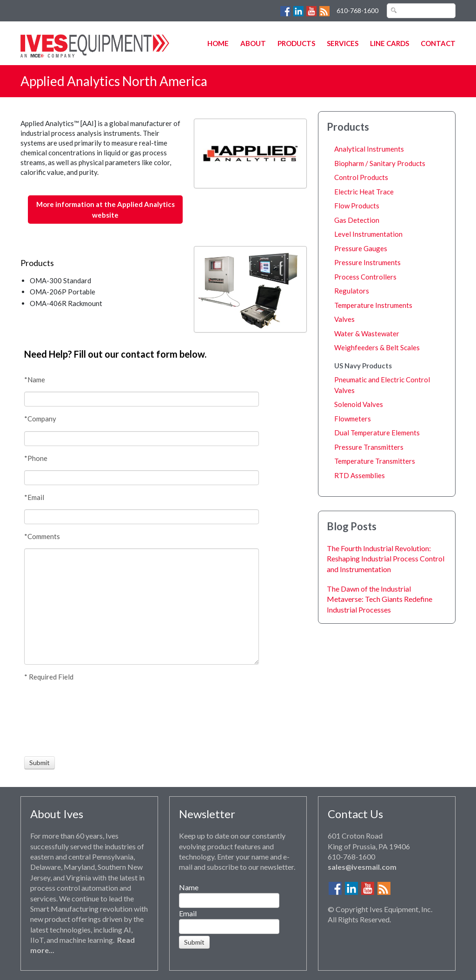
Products (296, 43)
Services (343, 43)
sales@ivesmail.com (362, 867)
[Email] (142, 517)
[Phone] (142, 478)
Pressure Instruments (367, 262)
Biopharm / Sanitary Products (380, 163)
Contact (438, 43)
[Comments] (142, 607)
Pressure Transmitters (369, 447)
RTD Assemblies (360, 475)
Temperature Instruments (373, 305)
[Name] (142, 399)
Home (218, 43)
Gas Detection (357, 220)
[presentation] (59, 719)
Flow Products (357, 206)
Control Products (361, 177)
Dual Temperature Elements (377, 433)
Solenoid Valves (359, 404)
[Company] (142, 439)
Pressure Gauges (361, 248)
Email (188, 913)
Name (189, 887)
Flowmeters (353, 419)
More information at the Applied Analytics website (106, 210)
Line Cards (390, 43)
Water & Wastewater (367, 333)
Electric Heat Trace (364, 192)
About (253, 43)
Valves (344, 319)
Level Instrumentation (368, 234)
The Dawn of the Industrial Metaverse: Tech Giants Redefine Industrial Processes (380, 599)
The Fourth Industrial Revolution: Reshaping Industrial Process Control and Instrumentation (386, 559)
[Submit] (40, 763)
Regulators (352, 291)
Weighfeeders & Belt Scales (377, 347)
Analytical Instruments (369, 149)
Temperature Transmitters (375, 461)
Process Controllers (365, 277)
